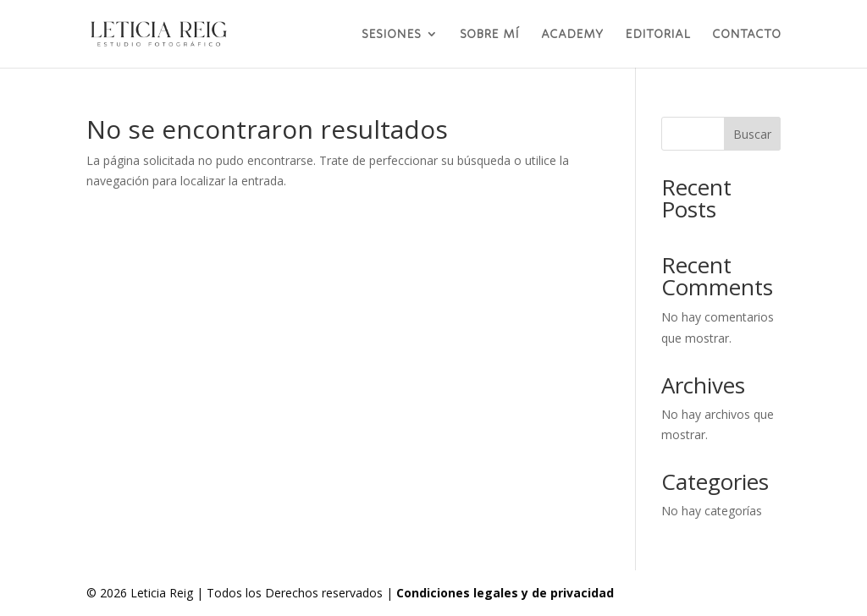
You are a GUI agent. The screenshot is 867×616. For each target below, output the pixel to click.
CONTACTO (746, 34)
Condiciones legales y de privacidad (505, 593)
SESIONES (391, 34)
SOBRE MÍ (489, 34)
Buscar (752, 134)
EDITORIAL (657, 34)
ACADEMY (572, 34)
